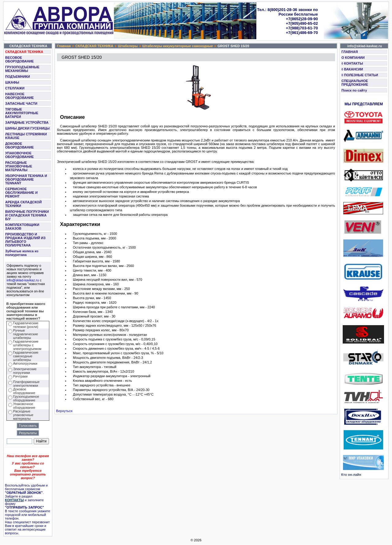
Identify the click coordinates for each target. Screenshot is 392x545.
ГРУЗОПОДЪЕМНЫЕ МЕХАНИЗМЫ (22, 69)
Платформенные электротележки (26, 384)
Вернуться (64, 411)
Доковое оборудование (24, 391)
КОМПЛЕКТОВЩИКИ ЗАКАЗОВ (22, 227)
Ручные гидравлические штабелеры (26, 334)
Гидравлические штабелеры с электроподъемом (27, 345)
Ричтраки (20, 376)
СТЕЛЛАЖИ (15, 88)
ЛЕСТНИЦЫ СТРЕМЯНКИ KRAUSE (26, 136)
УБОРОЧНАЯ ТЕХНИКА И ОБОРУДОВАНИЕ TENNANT (26, 179)
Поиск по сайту (354, 90)
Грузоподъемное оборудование (26, 398)
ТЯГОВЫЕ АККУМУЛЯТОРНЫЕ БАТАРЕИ (22, 113)
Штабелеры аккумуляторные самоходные (178, 46)
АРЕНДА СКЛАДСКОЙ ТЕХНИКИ (23, 204)
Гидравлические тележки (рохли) (26, 325)
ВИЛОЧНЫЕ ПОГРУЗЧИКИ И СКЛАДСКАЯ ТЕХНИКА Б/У (27, 215)
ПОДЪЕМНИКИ (18, 77)
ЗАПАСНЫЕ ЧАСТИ (21, 103)
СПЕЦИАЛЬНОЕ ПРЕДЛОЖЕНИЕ (355, 83)
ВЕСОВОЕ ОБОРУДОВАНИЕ (19, 59)
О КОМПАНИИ (353, 58)
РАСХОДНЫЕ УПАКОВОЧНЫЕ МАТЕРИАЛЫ (19, 166)
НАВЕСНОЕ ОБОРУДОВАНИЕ (19, 96)
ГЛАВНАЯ (350, 52)
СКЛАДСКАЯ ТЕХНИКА (24, 52)
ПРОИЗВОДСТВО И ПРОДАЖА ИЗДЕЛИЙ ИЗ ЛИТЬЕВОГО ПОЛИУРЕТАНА (25, 240)
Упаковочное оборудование (24, 406)
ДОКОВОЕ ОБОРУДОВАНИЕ (19, 145)
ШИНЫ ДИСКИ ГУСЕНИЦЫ (27, 128)
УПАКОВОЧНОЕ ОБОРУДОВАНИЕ (19, 155)
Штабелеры (128, 46)
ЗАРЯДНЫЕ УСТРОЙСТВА (27, 122)
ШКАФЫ (12, 82)
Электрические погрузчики (25, 371)
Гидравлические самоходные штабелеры (26, 356)
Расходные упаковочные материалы (23, 415)
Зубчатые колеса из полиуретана (22, 253)
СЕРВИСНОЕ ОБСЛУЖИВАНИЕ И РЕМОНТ (21, 193)
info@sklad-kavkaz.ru (23, 280)
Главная (64, 46)
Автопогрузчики (25, 363)
